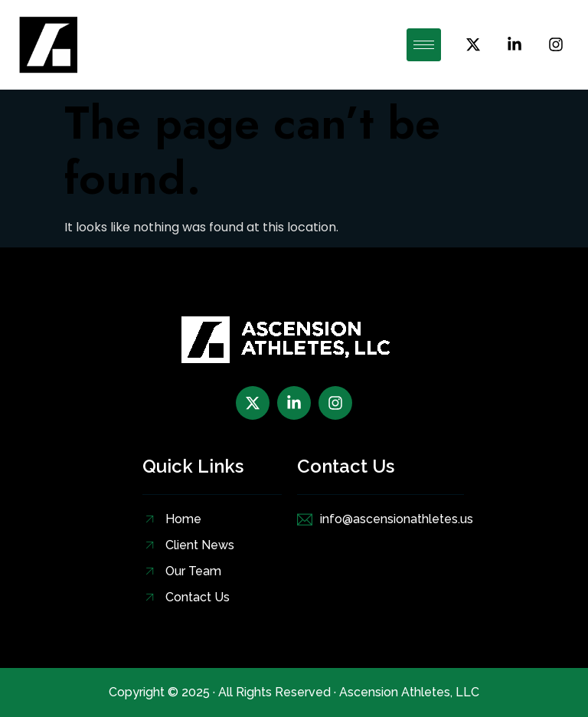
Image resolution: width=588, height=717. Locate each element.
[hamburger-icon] (424, 45)
